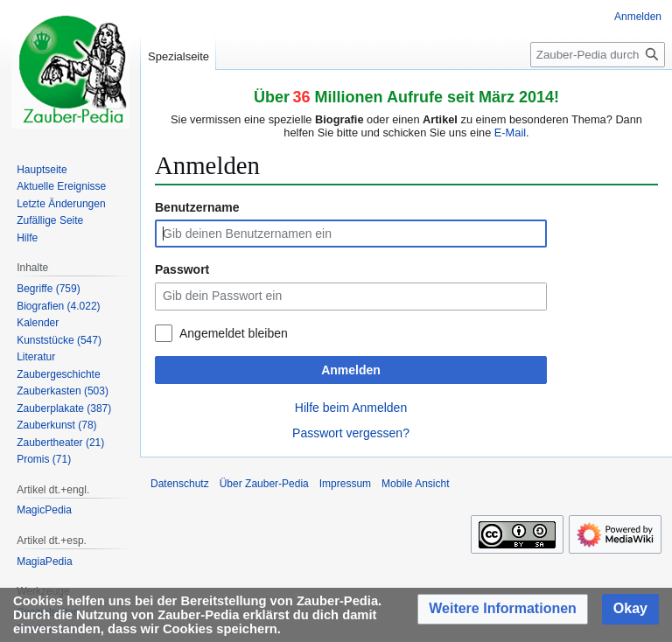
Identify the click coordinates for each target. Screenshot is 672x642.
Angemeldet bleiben (234, 333)
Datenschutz (180, 484)
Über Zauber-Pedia (264, 484)
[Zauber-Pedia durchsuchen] (598, 55)
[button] (503, 609)
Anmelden (351, 370)
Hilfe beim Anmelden (351, 408)
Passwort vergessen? (351, 433)
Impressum (345, 484)
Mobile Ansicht (415, 484)
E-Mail (510, 133)
